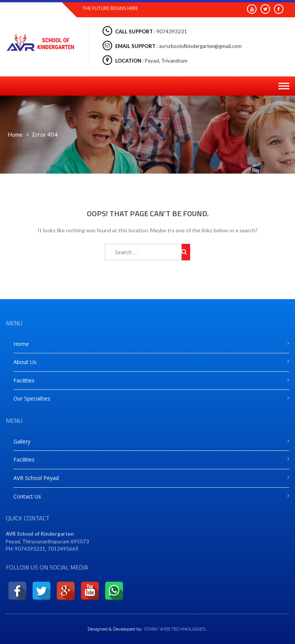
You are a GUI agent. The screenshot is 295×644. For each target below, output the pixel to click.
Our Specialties (32, 398)
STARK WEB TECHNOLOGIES (175, 629)
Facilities (24, 380)
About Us (25, 362)
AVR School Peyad (36, 478)
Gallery (22, 441)
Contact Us (27, 496)
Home (15, 134)
